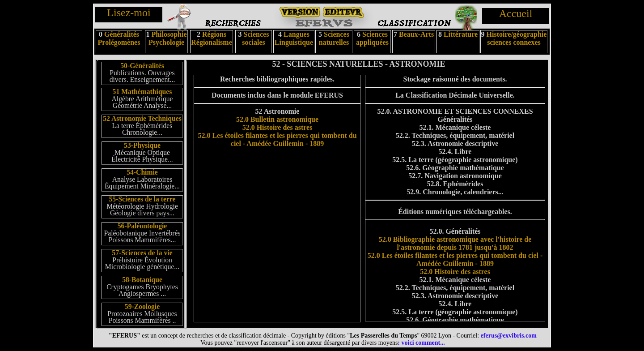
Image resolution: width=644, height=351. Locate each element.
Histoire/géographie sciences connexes (517, 38)
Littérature (461, 34)
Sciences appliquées (372, 38)
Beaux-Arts (415, 34)
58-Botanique (142, 280)
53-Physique (142, 145)
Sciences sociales (255, 38)
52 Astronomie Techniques (142, 118)
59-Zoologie (142, 306)
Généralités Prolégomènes (119, 38)
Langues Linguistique (294, 38)
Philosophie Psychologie (168, 38)
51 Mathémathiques (142, 92)
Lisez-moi (129, 13)
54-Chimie (142, 172)
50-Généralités (142, 66)
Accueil (516, 13)
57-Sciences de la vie (142, 253)
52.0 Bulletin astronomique (277, 119)
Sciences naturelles (334, 38)
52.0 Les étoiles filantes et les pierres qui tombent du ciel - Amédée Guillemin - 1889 (277, 139)
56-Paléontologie (142, 226)
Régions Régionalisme (212, 38)
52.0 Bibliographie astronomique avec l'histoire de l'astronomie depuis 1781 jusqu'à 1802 (455, 243)
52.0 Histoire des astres (278, 127)
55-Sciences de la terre (142, 199)
